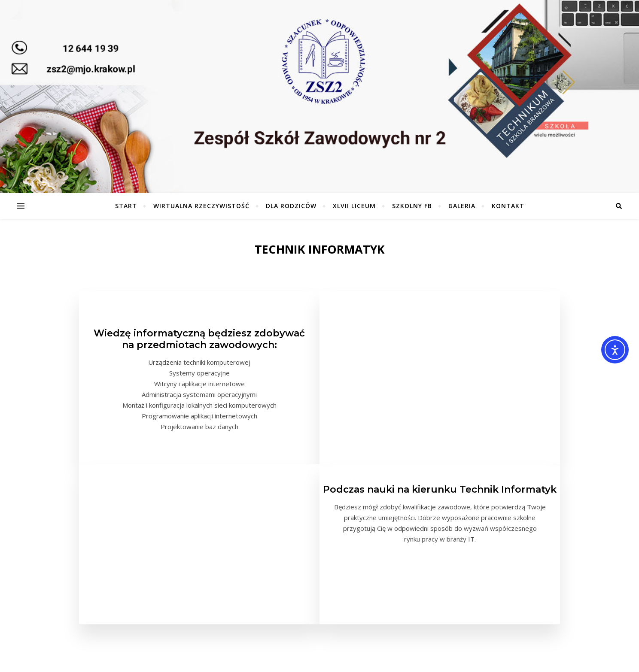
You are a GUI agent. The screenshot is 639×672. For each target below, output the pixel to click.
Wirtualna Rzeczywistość (201, 206)
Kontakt (508, 206)
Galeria (462, 206)
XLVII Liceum (354, 206)
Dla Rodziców (291, 206)
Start (126, 206)
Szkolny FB (412, 206)
